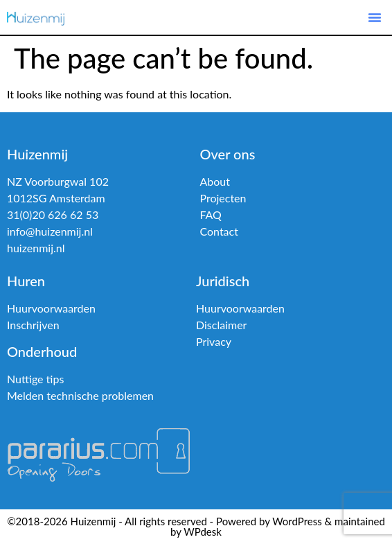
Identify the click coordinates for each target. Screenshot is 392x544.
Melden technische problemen (80, 395)
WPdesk (203, 532)
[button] (375, 17)
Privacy (214, 341)
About (215, 181)
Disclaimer (221, 325)
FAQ (210, 214)
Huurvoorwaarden (51, 308)
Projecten (223, 198)
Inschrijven (33, 325)
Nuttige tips (35, 379)
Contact (219, 231)
